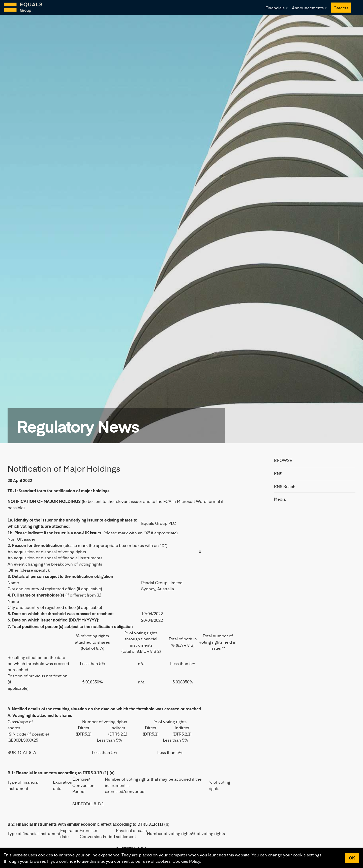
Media (280, 505)
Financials (275, 8)
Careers (341, 8)
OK (352, 858)
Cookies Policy (186, 861)
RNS (278, 479)
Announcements (308, 8)
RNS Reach (285, 492)
